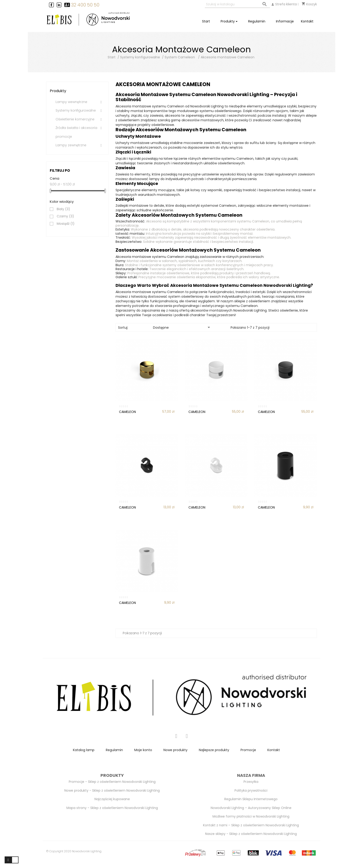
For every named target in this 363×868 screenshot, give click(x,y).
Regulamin (114, 750)
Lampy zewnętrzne (71, 145)
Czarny (65, 216)
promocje (64, 137)
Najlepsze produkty (214, 750)
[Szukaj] (237, 5)
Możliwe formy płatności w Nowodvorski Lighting (251, 816)
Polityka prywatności (251, 790)
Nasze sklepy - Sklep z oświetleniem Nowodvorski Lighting (251, 834)
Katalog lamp (84, 750)
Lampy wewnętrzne (71, 102)
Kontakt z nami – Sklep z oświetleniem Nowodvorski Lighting (251, 825)
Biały (63, 209)
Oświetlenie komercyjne (75, 119)
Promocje (248, 750)
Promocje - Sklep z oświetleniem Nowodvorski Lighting (112, 782)
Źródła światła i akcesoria (76, 128)
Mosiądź (66, 224)
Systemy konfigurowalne (76, 111)
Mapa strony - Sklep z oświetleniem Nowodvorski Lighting (112, 808)
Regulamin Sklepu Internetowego (251, 799)
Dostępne (182, 327)
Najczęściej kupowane (112, 799)
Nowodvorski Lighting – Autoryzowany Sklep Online (251, 808)
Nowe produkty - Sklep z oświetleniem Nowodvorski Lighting (112, 790)
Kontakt (274, 750)
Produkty (58, 91)
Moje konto (143, 750)
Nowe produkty (175, 750)
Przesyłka (251, 782)
